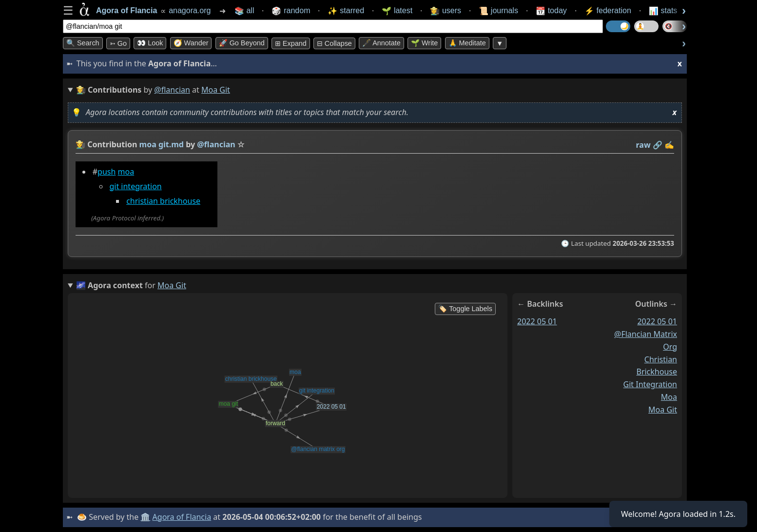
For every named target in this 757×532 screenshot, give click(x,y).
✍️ (669, 145)
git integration (135, 186)
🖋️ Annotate (381, 43)
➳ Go (118, 43)
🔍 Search (83, 43)
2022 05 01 (537, 321)
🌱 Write (424, 43)
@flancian (172, 90)
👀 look (150, 43)
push (107, 172)
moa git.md (162, 144)
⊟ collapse (334, 43)
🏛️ (145, 517)
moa (126, 172)
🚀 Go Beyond (242, 43)
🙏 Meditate (467, 43)
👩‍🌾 (80, 144)
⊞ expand (291, 43)
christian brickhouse (163, 201)
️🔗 (658, 145)
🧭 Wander (191, 43)
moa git (663, 410)
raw (643, 145)
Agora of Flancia (182, 517)
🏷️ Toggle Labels (465, 309)
